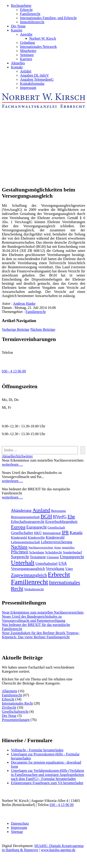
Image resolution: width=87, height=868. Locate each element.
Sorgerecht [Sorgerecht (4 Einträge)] (20, 557)
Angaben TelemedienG (37, 79)
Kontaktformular (32, 84)
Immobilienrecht (32, 22)
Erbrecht (26, 10)
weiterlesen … (12, 464)
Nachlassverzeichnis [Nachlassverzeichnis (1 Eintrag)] (41, 547)
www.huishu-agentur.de (58, 850)
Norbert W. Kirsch (43, 38)
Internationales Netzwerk (38, 47)
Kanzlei (17, 30)
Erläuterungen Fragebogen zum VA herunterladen (47, 783)
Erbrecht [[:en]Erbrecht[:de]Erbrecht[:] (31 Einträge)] (59, 575)
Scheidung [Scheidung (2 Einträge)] (37, 552)
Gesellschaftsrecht (15, 712)
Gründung (27, 43)
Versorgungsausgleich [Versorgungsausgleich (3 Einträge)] (28, 569)
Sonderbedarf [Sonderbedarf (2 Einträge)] (72, 552)
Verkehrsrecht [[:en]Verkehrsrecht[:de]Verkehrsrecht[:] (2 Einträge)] (34, 589)
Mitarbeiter (28, 51)
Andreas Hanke (24, 304)
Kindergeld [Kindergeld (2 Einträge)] (19, 537)
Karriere (26, 59)
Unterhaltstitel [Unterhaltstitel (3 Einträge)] (46, 564)
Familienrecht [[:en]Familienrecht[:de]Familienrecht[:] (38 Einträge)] (29, 582)
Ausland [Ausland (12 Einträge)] (41, 510)
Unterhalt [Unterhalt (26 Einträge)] (23, 563)
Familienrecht (30, 14)
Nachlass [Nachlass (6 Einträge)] (19, 547)
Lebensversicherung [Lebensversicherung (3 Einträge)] (57, 542)
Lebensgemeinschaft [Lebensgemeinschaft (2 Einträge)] (26, 542)
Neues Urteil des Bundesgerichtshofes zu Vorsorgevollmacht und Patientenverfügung (33, 619)
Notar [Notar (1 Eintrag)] (58, 547)
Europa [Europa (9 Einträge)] (18, 527)
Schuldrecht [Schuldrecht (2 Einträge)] (54, 552)
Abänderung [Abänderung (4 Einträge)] (21, 511)
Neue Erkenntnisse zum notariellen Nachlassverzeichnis (43, 612)
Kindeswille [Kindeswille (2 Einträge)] (36, 537)
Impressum (28, 88)
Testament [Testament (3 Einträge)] (38, 557)
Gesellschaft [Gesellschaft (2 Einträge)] (56, 527)
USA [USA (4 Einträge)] (63, 563)
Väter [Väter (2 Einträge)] (69, 569)
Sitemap (17, 832)
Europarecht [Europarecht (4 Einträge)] (37, 527)
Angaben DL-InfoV (35, 75)
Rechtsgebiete (21, 6)
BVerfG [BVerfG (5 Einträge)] (60, 517)
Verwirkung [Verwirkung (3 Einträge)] (55, 569)
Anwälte (26, 34)
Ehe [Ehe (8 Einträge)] (71, 517)
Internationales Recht (17, 703)
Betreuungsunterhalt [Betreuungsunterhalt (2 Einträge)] (25, 517)
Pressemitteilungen (16, 720)
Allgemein (10, 691)
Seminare (27, 55)
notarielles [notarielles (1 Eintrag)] (68, 547)
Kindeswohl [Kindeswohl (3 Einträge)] (55, 537)
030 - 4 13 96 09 (14, 371)
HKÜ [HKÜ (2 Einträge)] (38, 533)
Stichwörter (24, 456)
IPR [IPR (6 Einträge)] (65, 532)
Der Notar (18, 26)
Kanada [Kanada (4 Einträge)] (76, 533)
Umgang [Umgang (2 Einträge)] (53, 557)
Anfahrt (26, 71)
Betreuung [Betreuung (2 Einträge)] (58, 511)
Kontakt (17, 67)
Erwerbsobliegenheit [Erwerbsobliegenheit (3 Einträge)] (61, 522)
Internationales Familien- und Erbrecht (48, 18)
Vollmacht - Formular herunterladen (37, 750)
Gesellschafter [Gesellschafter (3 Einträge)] (22, 533)
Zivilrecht (9, 707)
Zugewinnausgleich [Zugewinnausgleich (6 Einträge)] (29, 575)
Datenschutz (20, 823)
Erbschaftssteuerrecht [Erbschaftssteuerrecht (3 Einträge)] (28, 522)
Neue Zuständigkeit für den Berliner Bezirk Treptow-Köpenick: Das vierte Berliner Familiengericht (41, 635)
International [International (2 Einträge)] (52, 533)
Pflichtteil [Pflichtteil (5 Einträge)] (20, 552)
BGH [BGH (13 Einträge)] (46, 516)
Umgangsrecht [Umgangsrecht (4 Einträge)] (72, 557)
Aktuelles (18, 63)
